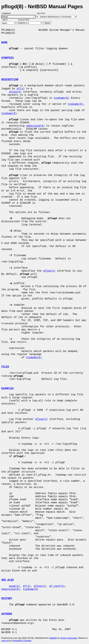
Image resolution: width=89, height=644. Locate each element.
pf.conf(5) (57, 586)
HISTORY (7, 598)
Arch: (7, 20)
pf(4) (21, 89)
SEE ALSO (7, 580)
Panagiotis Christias (22, 641)
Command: (7, 13)
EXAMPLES (7, 388)
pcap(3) (14, 586)
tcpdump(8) (61, 98)
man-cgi (5, 641)
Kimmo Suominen (69, 638)
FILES (5, 367)
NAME (4, 43)
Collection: (24, 20)
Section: (42, 13)
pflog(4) (15, 92)
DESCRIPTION (10, 80)
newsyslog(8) (35, 126)
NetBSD (53, 638)
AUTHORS (7, 614)
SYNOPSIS (7, 58)
